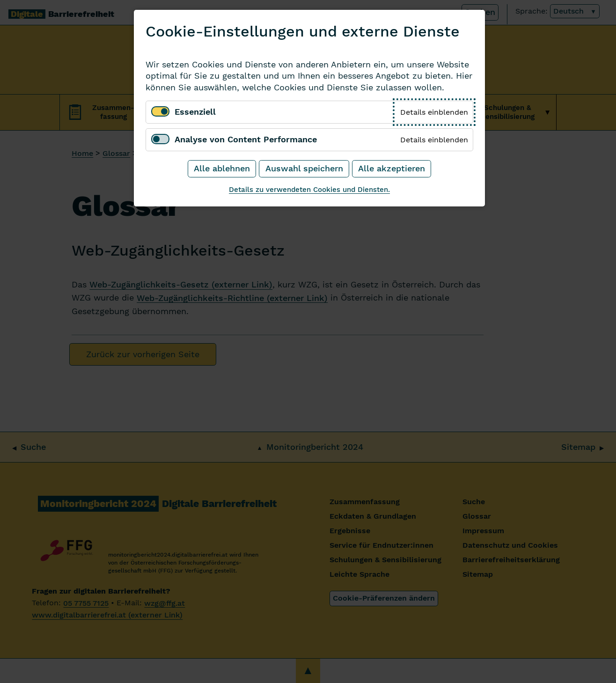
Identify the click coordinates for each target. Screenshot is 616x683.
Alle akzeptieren (392, 169)
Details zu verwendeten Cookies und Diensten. (309, 189)
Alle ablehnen (222, 169)
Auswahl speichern (304, 169)
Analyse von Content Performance (246, 140)
